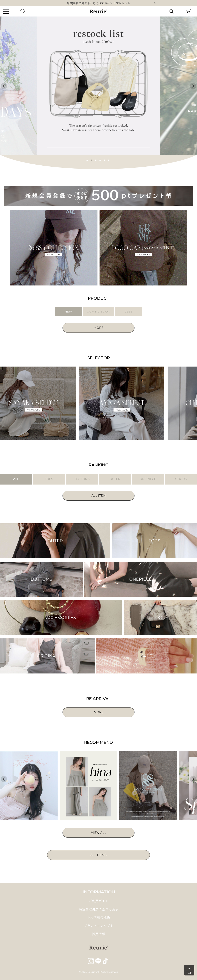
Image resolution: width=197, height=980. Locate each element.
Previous (4, 86)
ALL (16, 479)
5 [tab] (104, 160)
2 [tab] (92, 160)
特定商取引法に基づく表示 (98, 909)
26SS (129, 311)
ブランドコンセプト (98, 926)
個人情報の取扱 (98, 918)
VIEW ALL (99, 833)
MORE (99, 328)
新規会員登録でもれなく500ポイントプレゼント (99, 3)
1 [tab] (87, 160)
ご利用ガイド (98, 901)
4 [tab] (100, 160)
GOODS (181, 479)
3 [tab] (96, 160)
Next (155, 4)
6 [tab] (109, 160)
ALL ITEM (99, 496)
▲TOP (189, 971)
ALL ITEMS (98, 855)
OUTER (115, 479)
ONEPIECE (148, 479)
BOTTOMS (82, 479)
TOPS (49, 479)
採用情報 (98, 934)
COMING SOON (98, 311)
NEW (68, 311)
